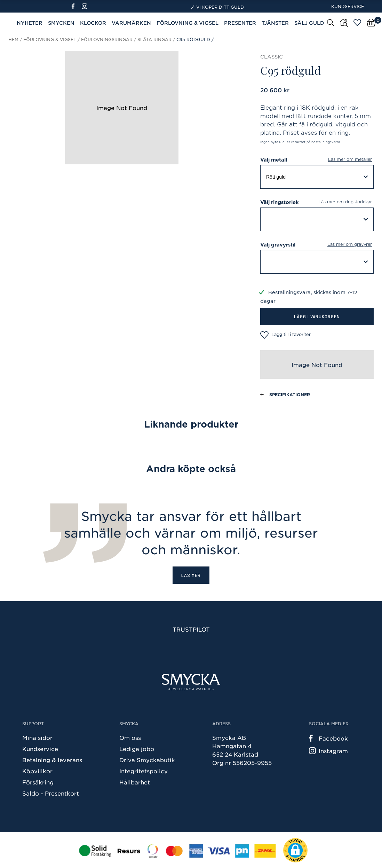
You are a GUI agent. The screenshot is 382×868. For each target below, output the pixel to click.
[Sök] (331, 22)
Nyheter (30, 23)
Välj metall (317, 160)
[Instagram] (86, 6)
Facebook (328, 738)
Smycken (61, 23)
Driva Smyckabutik (147, 760)
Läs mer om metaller (350, 159)
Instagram (328, 751)
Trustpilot (191, 629)
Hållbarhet (135, 782)
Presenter (240, 23)
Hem (13, 39)
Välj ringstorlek (317, 202)
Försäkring (38, 782)
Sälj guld (309, 23)
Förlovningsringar (107, 39)
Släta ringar (154, 39)
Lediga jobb (137, 749)
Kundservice (348, 6)
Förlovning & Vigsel (188, 23)
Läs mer (191, 575)
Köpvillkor (37, 771)
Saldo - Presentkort (51, 793)
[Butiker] (344, 23)
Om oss (130, 737)
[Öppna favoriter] (357, 23)
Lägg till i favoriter (285, 335)
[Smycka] (191, 682)
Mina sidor (37, 737)
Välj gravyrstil (317, 245)
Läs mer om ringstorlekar (345, 202)
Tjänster (275, 23)
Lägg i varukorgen (317, 316)
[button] (295, 850)
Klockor (93, 23)
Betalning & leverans (52, 760)
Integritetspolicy (144, 771)
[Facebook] (76, 6)
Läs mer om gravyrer (350, 244)
